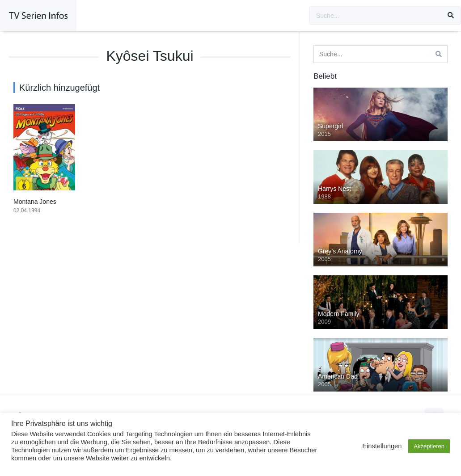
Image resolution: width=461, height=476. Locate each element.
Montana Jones (35, 202)
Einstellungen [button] (382, 446)
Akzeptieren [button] (429, 446)
